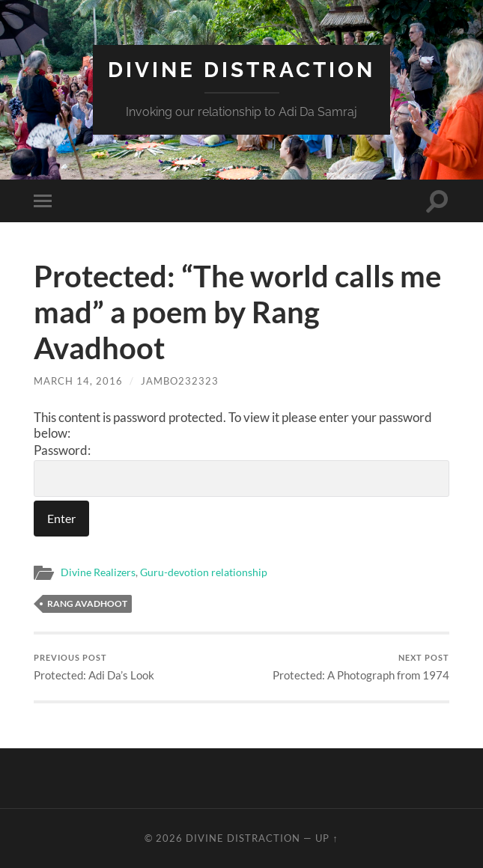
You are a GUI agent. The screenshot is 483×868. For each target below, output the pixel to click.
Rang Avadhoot (87, 603)
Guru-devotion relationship (204, 572)
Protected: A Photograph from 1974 (361, 667)
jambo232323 (180, 381)
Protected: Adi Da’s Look (94, 667)
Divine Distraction (241, 70)
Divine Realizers (98, 572)
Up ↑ (326, 838)
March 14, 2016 (78, 381)
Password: (241, 470)
